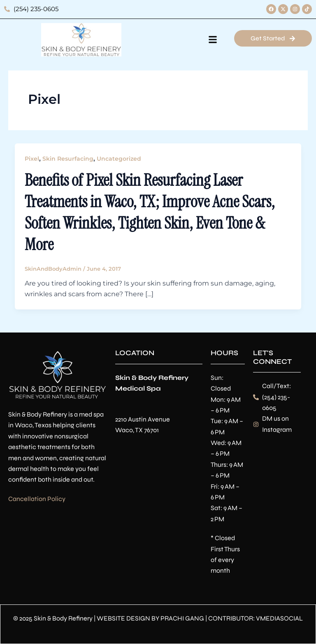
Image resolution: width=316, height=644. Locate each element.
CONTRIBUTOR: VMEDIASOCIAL (256, 618)
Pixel (32, 159)
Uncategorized (119, 159)
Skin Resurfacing (68, 159)
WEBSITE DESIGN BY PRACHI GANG (150, 618)
